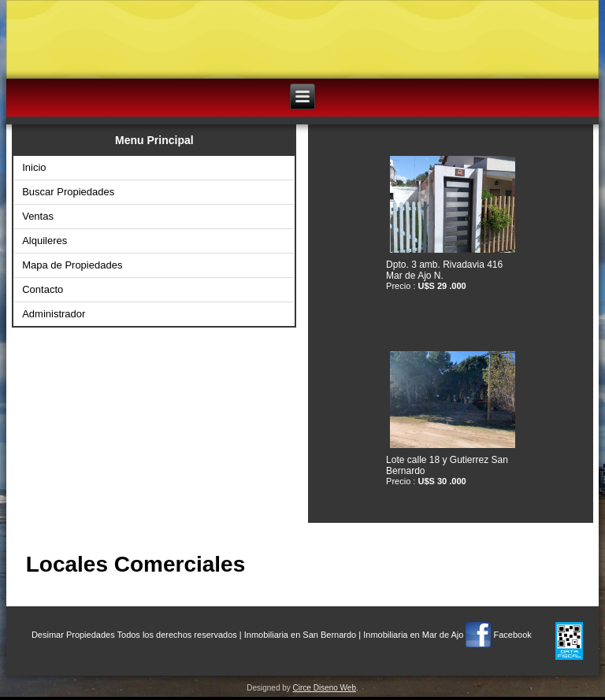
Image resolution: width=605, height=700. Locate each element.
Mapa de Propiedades (72, 265)
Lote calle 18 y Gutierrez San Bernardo (447, 465)
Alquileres (45, 241)
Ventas (38, 216)
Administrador (54, 314)
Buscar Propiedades (68, 192)
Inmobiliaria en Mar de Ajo (413, 635)
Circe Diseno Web (325, 688)
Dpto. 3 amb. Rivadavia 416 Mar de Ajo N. (444, 270)
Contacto (43, 289)
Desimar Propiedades (73, 635)
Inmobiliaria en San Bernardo (300, 635)
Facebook (512, 635)
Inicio (34, 167)
